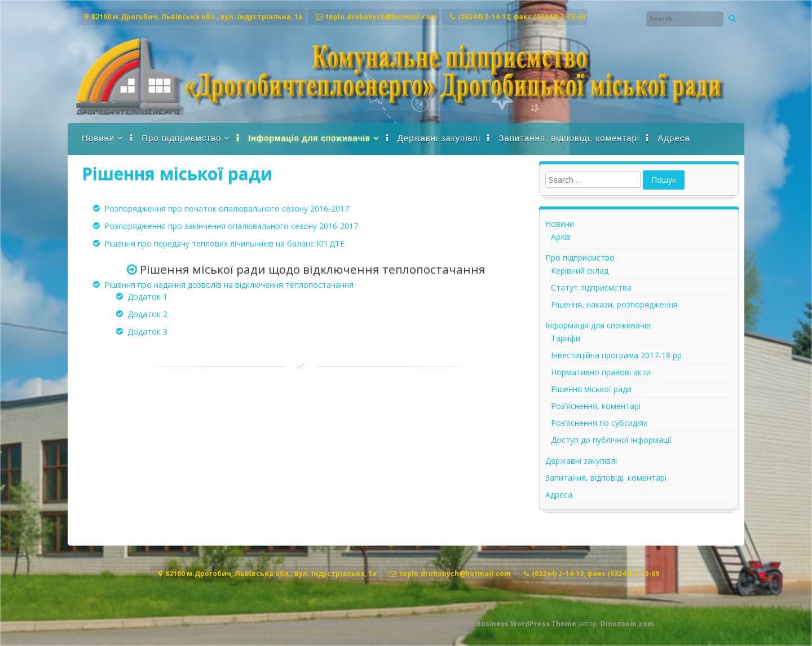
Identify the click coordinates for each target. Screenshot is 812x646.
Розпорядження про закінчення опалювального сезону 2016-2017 (231, 226)
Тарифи (566, 338)
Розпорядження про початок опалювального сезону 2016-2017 (227, 208)
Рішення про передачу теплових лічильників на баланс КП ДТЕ (224, 243)
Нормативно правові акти (601, 372)
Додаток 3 (147, 331)
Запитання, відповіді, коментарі (569, 138)
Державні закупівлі (439, 138)
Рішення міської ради (591, 389)
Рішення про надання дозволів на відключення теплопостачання (229, 285)
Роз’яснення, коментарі (596, 406)
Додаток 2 (147, 314)
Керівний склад (580, 271)
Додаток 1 (147, 296)
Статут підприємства (591, 287)
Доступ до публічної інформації (611, 440)
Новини (98, 138)
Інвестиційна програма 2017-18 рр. (617, 355)
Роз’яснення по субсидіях (599, 423)
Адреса (674, 138)
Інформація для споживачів (309, 138)
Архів (561, 237)
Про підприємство (181, 138)
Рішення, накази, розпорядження (614, 304)
